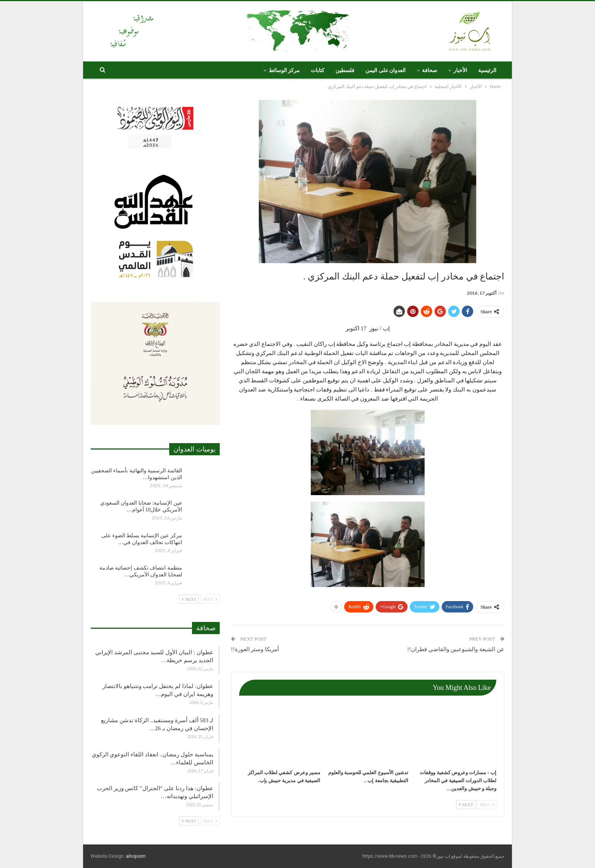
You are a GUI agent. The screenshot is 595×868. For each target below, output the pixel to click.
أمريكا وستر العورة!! (255, 649)
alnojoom (136, 856)
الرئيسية (487, 70)
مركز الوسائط (284, 70)
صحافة (430, 70)
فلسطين (345, 70)
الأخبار (460, 70)
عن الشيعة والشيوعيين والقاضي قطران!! (456, 649)
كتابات (318, 70)
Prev (487, 805)
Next (466, 805)
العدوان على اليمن (386, 70)
